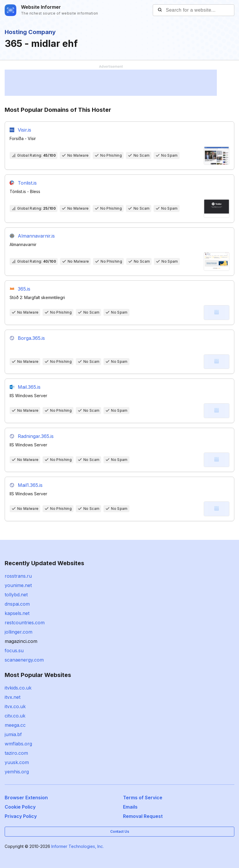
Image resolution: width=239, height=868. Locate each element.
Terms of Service (143, 798)
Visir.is (24, 130)
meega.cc (15, 725)
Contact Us (120, 831)
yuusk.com (17, 762)
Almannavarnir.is (36, 236)
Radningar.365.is (36, 436)
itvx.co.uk (15, 706)
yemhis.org (17, 772)
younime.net (18, 585)
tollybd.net (16, 595)
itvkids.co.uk (18, 688)
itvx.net (13, 697)
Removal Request (143, 816)
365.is (24, 289)
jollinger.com (19, 632)
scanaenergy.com (24, 660)
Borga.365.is (31, 338)
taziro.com (16, 753)
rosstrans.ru (18, 576)
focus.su (14, 650)
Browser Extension (26, 798)
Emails (130, 807)
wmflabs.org (18, 744)
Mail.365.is (29, 387)
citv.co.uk (15, 716)
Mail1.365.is (30, 485)
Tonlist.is (27, 183)
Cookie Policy (20, 807)
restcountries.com (25, 623)
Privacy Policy (21, 816)
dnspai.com (17, 604)
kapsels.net (17, 613)
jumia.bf (13, 734)
